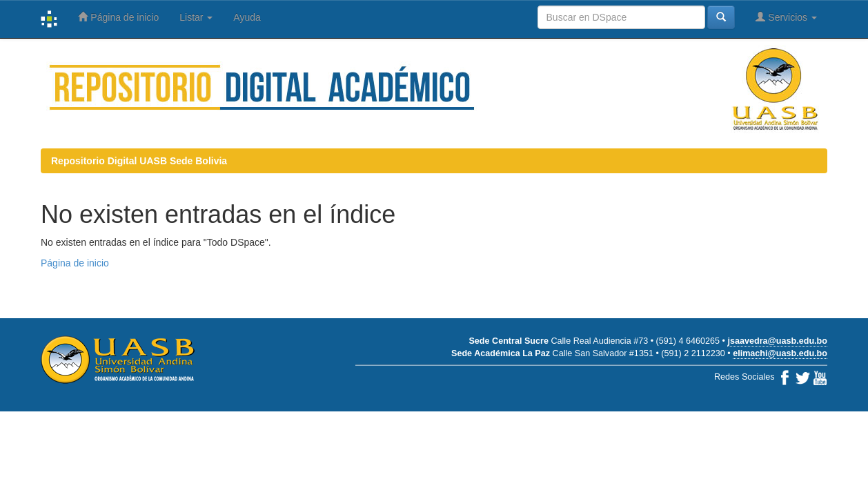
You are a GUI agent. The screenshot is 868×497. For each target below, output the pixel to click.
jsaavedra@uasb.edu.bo (777, 341)
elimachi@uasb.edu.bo (780, 353)
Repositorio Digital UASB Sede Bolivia (139, 161)
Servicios (786, 17)
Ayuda (247, 17)
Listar (196, 17)
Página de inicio (118, 17)
